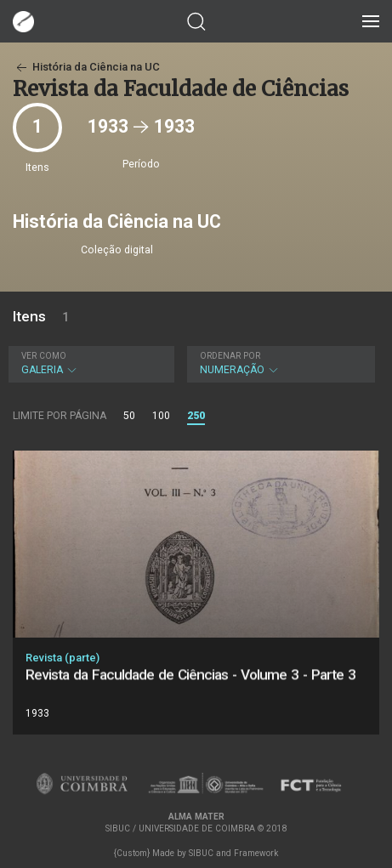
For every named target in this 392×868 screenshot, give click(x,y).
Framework (256, 853)
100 (161, 416)
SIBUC (201, 853)
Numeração (279, 363)
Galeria (89, 363)
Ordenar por (230, 356)
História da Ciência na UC (86, 67)
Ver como (44, 356)
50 (129, 416)
